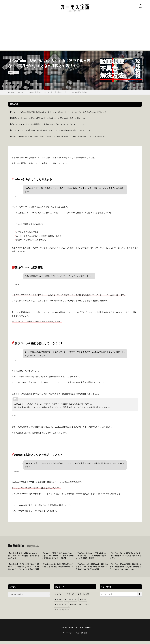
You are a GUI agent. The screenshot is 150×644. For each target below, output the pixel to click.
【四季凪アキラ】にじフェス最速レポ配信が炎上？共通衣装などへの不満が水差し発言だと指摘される (47, 118)
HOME (12, 92)
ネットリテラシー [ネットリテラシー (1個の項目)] (63, 612)
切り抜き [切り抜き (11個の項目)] (71, 597)
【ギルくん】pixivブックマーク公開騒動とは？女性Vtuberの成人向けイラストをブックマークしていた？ (48, 124)
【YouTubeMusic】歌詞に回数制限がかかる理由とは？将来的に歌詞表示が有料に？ (58, 567)
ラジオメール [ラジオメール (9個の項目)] (71, 602)
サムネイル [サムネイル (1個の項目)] (84, 607)
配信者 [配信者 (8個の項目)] (82, 602)
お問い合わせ (86, 630)
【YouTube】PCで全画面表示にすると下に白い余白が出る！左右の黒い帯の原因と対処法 (126, 556)
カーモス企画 (82, 635)
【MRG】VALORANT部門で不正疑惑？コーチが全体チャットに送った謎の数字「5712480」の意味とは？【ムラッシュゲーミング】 (58, 136)
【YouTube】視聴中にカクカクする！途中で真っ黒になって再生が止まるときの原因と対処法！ (57, 92)
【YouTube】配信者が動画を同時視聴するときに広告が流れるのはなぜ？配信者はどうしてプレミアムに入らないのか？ (126, 569)
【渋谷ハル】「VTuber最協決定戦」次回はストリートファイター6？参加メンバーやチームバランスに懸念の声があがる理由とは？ (58, 112)
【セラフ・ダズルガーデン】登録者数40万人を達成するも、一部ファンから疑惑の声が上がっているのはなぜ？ (51, 130)
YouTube (14, 72)
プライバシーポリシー (68, 630)
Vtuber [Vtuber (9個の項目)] (59, 602)
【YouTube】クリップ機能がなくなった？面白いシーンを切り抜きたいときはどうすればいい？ (24, 556)
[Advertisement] (75, 33)
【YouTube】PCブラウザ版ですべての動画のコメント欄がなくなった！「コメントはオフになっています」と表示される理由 (24, 569)
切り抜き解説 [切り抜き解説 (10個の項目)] (83, 597)
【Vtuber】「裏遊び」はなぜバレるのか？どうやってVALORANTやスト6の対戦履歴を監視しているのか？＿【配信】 (58, 556)
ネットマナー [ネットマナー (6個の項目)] (61, 607)
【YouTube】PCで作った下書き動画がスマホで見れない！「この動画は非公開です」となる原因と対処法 (92, 556)
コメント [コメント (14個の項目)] (60, 597)
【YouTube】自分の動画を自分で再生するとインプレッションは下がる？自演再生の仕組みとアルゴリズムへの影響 (92, 567)
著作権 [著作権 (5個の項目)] (73, 607)
